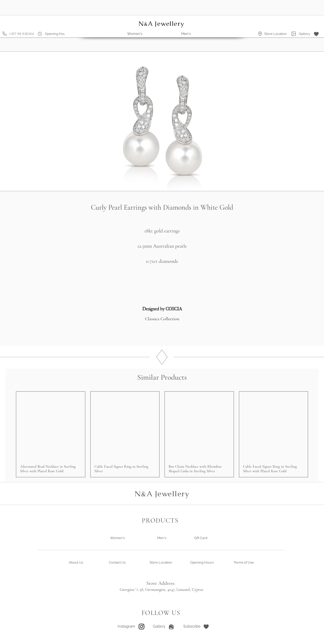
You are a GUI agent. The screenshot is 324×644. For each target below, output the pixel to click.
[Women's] (117, 538)
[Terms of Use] (244, 562)
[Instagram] (126, 626)
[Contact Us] (117, 562)
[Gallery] (294, 34)
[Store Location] (275, 34)
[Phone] (5, 34)
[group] (162, 434)
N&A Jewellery (162, 494)
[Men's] (162, 538)
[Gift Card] (201, 538)
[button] (316, 34)
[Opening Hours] (57, 34)
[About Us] (76, 562)
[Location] (260, 34)
